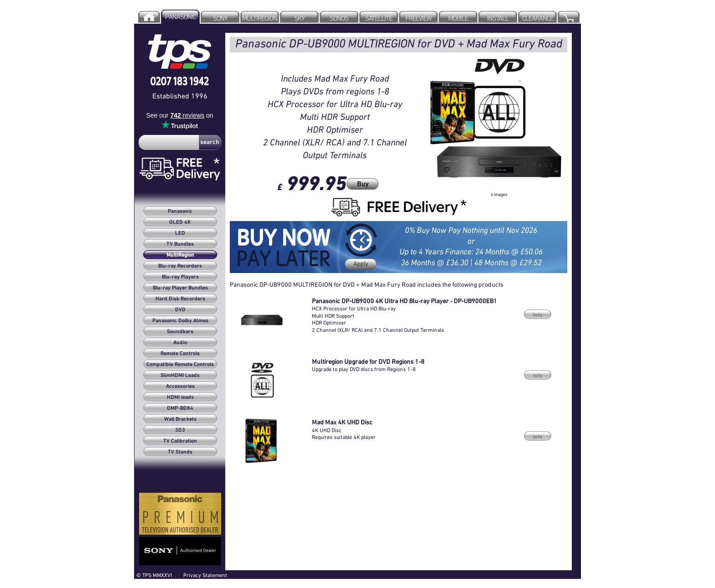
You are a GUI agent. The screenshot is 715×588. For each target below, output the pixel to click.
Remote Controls (180, 354)
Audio (180, 343)
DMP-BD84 (180, 408)
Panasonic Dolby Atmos (180, 321)
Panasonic (180, 211)
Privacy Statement (205, 575)
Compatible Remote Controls (180, 365)
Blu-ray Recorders (180, 266)
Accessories (180, 387)
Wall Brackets (180, 419)
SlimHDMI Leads (180, 376)
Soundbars (180, 332)
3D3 (180, 430)
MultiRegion (180, 255)
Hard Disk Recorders (180, 299)
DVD (180, 310)
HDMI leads (180, 397)
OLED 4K (180, 222)
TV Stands (180, 452)
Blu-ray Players (180, 277)
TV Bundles (180, 244)
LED (180, 233)
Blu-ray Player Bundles (180, 288)
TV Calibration (180, 441)
